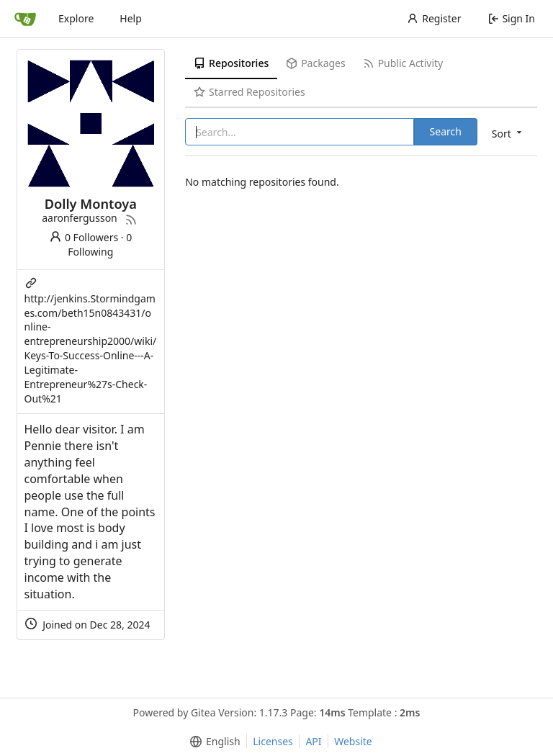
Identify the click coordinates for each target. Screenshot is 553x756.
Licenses (273, 741)
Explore (76, 18)
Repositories (231, 63)
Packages (315, 63)
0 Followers (84, 237)
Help (131, 18)
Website (353, 741)
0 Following (100, 244)
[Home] (25, 19)
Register (434, 18)
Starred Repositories (249, 92)
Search (446, 131)
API (313, 741)
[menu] (508, 133)
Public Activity (403, 63)
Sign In (512, 18)
